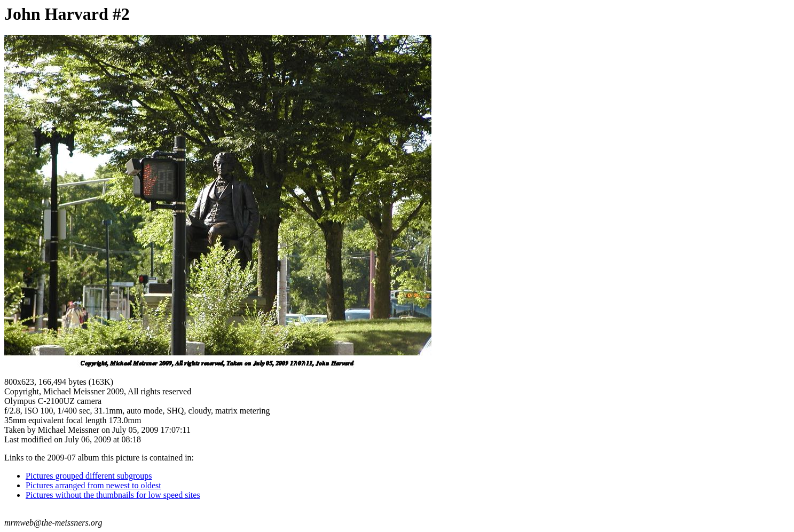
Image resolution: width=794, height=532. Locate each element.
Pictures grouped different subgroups (89, 476)
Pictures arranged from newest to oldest (93, 485)
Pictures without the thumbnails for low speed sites (113, 495)
